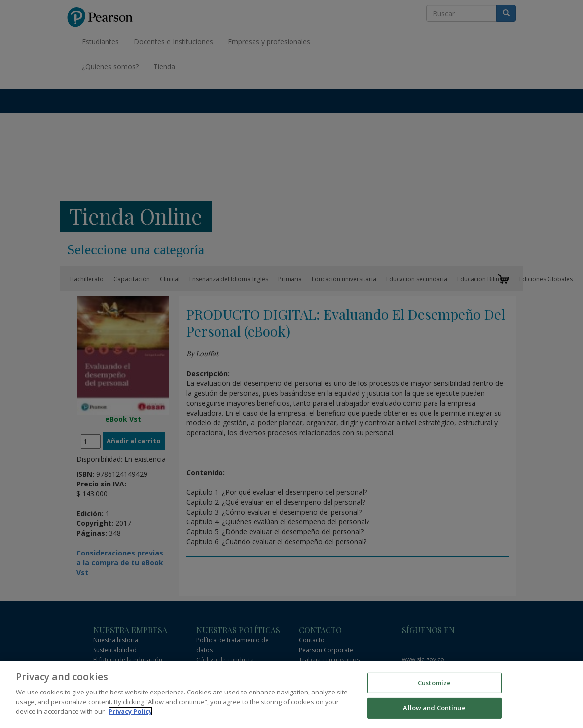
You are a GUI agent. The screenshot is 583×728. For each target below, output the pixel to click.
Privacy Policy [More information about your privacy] (130, 711)
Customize (434, 683)
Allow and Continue (434, 708)
